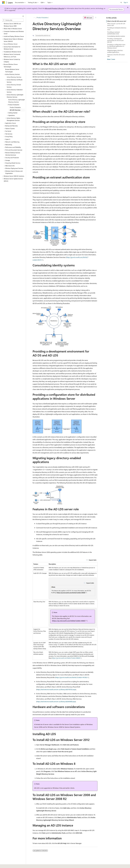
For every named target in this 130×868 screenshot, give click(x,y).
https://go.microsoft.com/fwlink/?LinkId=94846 (71, 593)
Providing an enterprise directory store (117, 29)
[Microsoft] (3, 3)
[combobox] (13, 20)
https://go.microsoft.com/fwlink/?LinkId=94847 (69, 621)
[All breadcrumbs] (34, 18)
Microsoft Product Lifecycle (54, 8)
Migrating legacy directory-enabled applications (115, 51)
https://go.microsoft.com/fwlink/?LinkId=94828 (66, 658)
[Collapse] (23, 16)
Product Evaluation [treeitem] (15, 107)
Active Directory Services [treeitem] (14, 77)
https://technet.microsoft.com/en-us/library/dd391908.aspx (56, 701)
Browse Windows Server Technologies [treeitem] (12, 70)
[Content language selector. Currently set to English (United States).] (11, 865)
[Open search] (121, 3)
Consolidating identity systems (116, 36)
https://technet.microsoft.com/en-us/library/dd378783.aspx (56, 689)
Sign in (126, 2)
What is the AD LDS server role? (117, 21)
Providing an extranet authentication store (113, 33)
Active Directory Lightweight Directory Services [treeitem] (17, 101)
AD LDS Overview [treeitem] (15, 110)
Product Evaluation (42, 18)
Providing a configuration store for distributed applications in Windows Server (116, 46)
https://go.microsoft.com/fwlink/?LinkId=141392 (71, 677)
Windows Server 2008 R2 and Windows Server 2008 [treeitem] (12, 25)
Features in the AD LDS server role (116, 55)
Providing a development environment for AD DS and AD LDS (115, 40)
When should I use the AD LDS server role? (116, 24)
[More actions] (96, 18)
